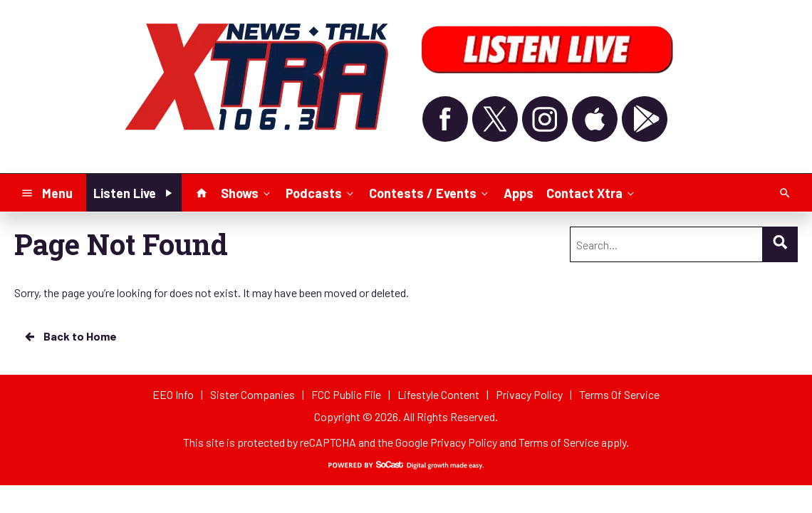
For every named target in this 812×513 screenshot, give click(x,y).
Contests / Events (430, 192)
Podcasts (321, 192)
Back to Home (70, 336)
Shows (247, 192)
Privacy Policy (464, 442)
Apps (519, 193)
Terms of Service (559, 442)
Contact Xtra (592, 192)
